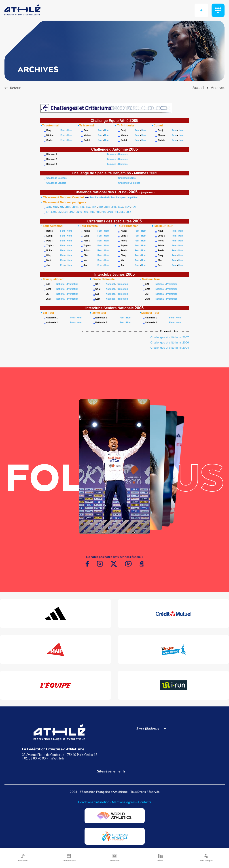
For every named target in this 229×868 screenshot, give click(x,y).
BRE (75, 207)
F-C (114, 207)
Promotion (73, 284)
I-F (48, 212)
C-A (88, 207)
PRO (104, 212)
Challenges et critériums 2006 (170, 342)
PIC (92, 212)
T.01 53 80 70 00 (34, 758)
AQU (55, 207)
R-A (129, 212)
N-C (86, 212)
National (61, 284)
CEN (94, 207)
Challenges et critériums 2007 (170, 337)
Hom (70, 130)
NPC (80, 212)
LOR (66, 212)
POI (98, 212)
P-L (117, 212)
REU (123, 212)
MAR (73, 212)
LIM (60, 212)
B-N (82, 207)
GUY (127, 207)
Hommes (123, 154)
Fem (63, 130)
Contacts (145, 802)
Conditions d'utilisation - (95, 802)
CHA (101, 207)
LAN (53, 212)
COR (108, 207)
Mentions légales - (125, 802)
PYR (111, 212)
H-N (134, 207)
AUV (62, 207)
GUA (120, 207)
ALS (49, 207)
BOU (69, 207)
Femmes (112, 154)
